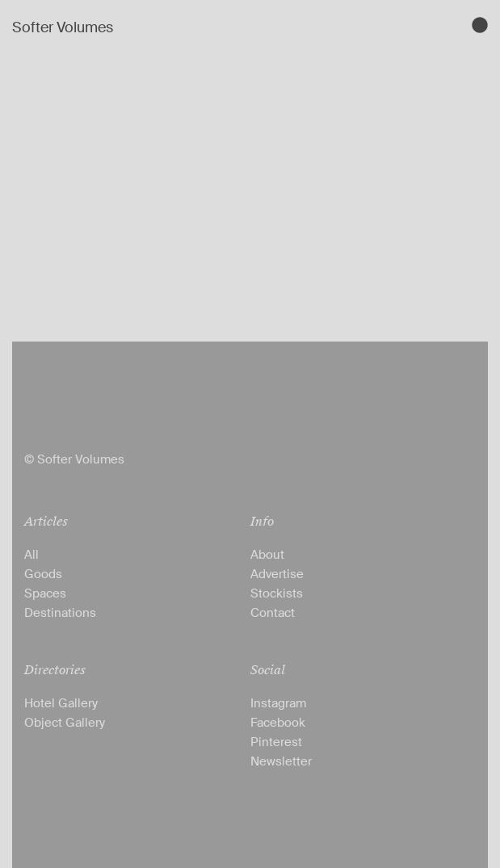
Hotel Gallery (61, 703)
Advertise (277, 574)
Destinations (60, 613)
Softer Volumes (63, 27)
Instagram (278, 703)
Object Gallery (65, 723)
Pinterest (276, 742)
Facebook (278, 723)
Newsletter (281, 761)
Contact (273, 613)
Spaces (45, 593)
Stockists (277, 593)
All (32, 555)
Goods (43, 574)
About (267, 555)
